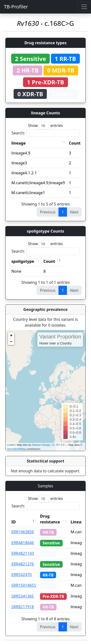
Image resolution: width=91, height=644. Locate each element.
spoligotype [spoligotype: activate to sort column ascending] (23, 261)
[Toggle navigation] (84, 7)
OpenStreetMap (16, 449)
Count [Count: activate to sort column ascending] (75, 143)
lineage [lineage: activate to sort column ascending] (19, 143)
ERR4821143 (23, 553)
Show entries (45, 126)
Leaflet (11, 445)
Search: (46, 133)
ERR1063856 (23, 532)
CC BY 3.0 (58, 445)
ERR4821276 (23, 564)
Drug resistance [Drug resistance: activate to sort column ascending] (50, 519)
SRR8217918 (23, 607)
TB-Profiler (16, 7)
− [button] (11, 342)
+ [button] (11, 336)
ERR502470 (22, 575)
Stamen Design (41, 445)
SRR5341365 (23, 596)
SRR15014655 (24, 585)
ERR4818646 (23, 543)
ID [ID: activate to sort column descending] (14, 522)
